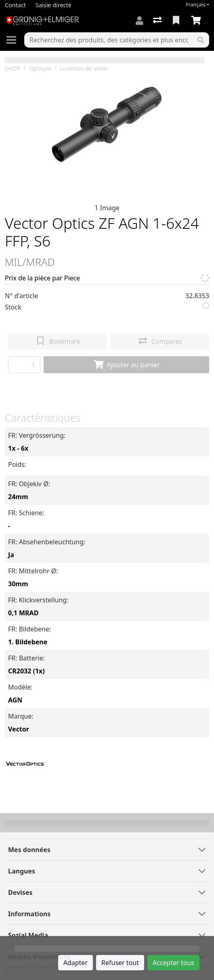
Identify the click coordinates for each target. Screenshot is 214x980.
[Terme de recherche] (109, 40)
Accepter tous (173, 963)
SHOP (13, 68)
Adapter (76, 963)
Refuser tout (120, 963)
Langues (22, 871)
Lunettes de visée (83, 68)
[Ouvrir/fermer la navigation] (15, 40)
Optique (40, 68)
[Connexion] (140, 21)
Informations (29, 914)
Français (196, 5)
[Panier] (197, 21)
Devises (20, 892)
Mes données (29, 850)
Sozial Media (28, 935)
